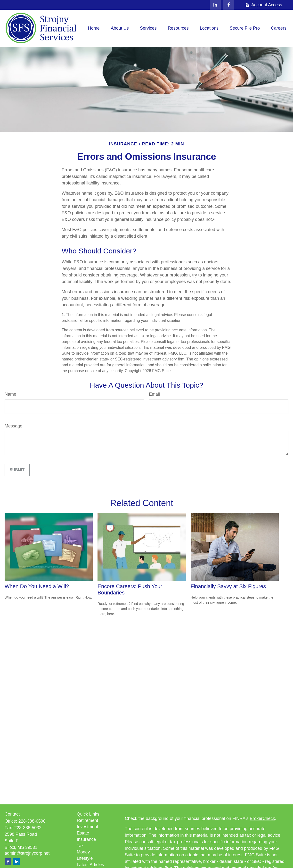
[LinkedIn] (215, 5)
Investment (88, 827)
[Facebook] (229, 5)
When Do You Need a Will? (37, 586)
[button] (94, 28)
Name (10, 394)
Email (154, 394)
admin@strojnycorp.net (27, 853)
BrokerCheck (262, 818)
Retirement (88, 820)
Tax (80, 846)
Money (83, 852)
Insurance (86, 839)
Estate (83, 833)
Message (13, 426)
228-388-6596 (32, 821)
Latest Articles (90, 865)
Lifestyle (85, 858)
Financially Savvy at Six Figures (228, 586)
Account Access (264, 5)
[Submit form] (17, 470)
